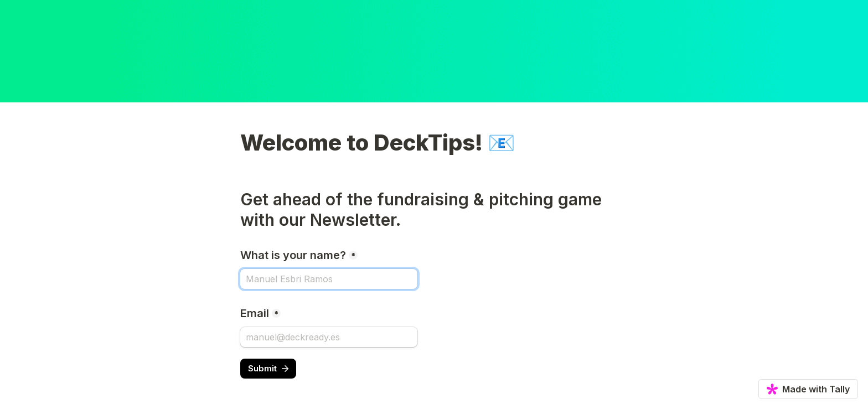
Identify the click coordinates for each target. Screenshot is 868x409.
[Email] (329, 337)
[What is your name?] (329, 279)
